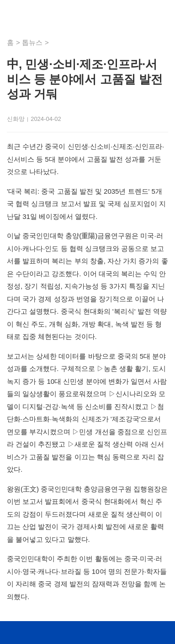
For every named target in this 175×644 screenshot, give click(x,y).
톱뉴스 (32, 42)
